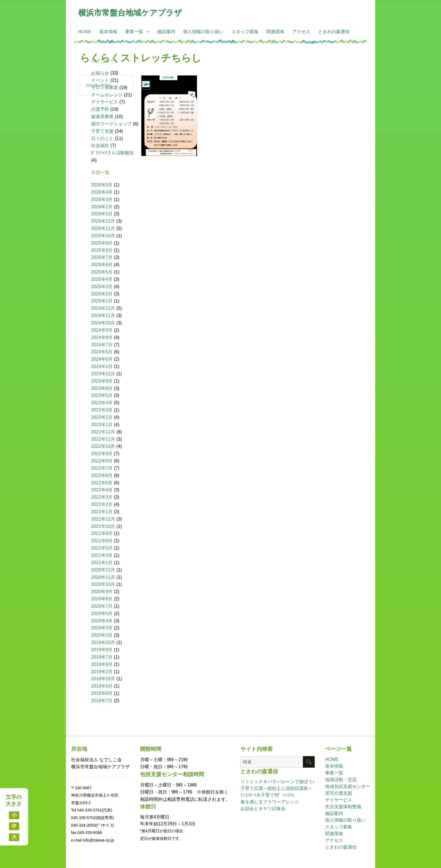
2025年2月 (102, 294)
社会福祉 (100, 145)
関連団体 (275, 32)
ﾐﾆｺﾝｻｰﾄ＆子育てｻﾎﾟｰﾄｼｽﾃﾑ (267, 795)
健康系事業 (102, 117)
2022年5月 (102, 483)
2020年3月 (102, 628)
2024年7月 (102, 345)
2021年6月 (102, 541)
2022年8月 (102, 461)
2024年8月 (102, 337)
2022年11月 (103, 439)
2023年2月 (102, 417)
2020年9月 (102, 592)
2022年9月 (102, 454)
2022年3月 (102, 497)
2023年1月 (102, 425)
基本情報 (108, 32)
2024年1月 (102, 366)
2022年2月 (102, 504)
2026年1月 (102, 214)
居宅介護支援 (339, 793)
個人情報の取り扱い (203, 32)
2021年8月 (102, 533)
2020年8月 (102, 599)
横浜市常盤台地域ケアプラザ (130, 13)
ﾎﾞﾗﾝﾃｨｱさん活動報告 (112, 153)
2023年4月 (102, 403)
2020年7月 (102, 606)
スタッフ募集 (245, 32)
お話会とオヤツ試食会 (263, 809)
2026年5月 (102, 185)
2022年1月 (102, 512)
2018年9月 (102, 686)
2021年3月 (102, 555)
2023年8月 (102, 388)
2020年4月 (102, 621)
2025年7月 (102, 257)
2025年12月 (103, 221)
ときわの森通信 (334, 32)
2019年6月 (102, 664)
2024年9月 (102, 330)
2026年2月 (102, 207)
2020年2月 (102, 635)
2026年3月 (102, 199)
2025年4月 (102, 279)
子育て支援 (102, 131)
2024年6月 (102, 352)
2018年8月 (102, 693)
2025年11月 (103, 228)
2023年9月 (102, 381)
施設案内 (166, 32)
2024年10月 (103, 323)
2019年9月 (102, 650)
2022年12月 (103, 432)
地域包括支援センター (348, 786)
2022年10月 (103, 446)
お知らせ (100, 73)
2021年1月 (102, 563)
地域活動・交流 (341, 780)
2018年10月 (103, 679)
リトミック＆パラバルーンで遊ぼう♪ (278, 782)
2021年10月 (103, 526)
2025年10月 (103, 236)
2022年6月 (102, 475)
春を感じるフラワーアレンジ (270, 802)
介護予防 (100, 109)
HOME (85, 32)
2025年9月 (102, 243)
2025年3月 (102, 287)
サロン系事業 (105, 88)
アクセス (301, 32)
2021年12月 (103, 519)
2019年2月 (102, 672)
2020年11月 (103, 577)
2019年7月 (102, 657)
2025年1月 (102, 301)
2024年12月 (103, 308)
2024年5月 (102, 359)
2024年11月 (103, 316)
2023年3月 (102, 410)
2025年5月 (102, 272)
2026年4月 (102, 192)
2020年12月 (103, 570)
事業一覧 (134, 32)
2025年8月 (102, 250)
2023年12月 (103, 374)
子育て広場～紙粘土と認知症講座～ (276, 788)
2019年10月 (103, 642)
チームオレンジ (107, 95)
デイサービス (105, 102)
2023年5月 (102, 395)
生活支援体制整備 (343, 807)
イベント (100, 80)
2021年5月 (102, 548)
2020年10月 (103, 584)
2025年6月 (102, 265)
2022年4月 (102, 490)
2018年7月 (102, 701)
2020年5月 (102, 613)
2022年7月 (102, 468)
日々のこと (102, 138)
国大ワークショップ (111, 124)
